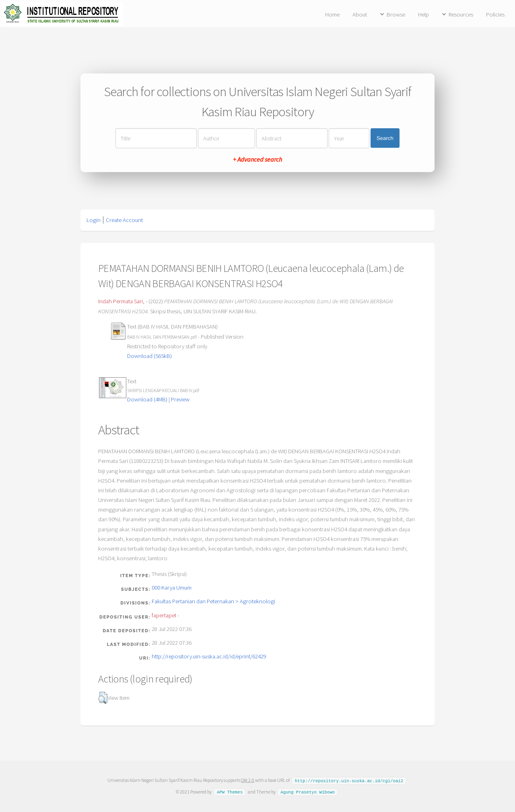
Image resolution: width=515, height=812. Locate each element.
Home (332, 14)
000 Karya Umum (172, 588)
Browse (396, 14)
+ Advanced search (257, 159)
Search (385, 138)
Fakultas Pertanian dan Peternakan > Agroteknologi (213, 601)
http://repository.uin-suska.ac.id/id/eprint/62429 (209, 656)
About (360, 14)
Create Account (124, 220)
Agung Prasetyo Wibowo (308, 791)
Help (423, 14)
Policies (495, 14)
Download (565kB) (149, 356)
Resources (461, 14)
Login (94, 220)
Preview (180, 399)
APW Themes (230, 791)
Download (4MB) (147, 399)
